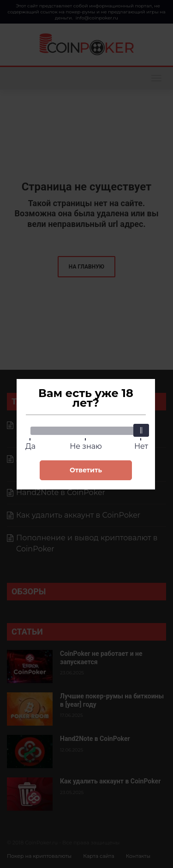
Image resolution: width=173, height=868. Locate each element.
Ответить (86, 470)
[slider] (141, 430)
